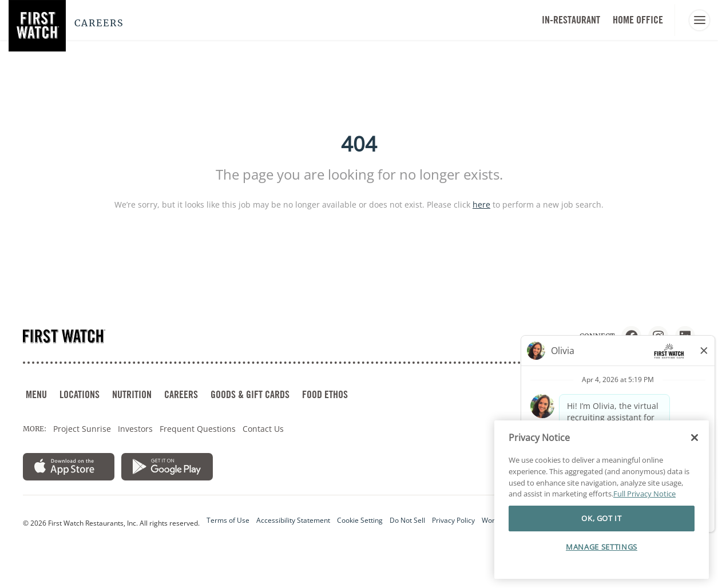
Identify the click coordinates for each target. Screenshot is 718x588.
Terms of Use (228, 520)
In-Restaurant (571, 20)
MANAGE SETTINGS (602, 555)
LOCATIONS (80, 394)
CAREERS (181, 394)
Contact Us (263, 429)
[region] (602, 508)
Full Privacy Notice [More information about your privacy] (644, 502)
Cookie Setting (360, 520)
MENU (36, 394)
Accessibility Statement (293, 520)
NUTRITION (132, 394)
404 (359, 144)
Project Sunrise (82, 429)
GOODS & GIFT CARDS (250, 394)
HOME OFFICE (638, 20)
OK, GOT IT (602, 527)
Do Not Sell (407, 520)
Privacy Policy (453, 520)
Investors (135, 429)
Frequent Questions (198, 429)
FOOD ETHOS (325, 394)
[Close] (695, 446)
